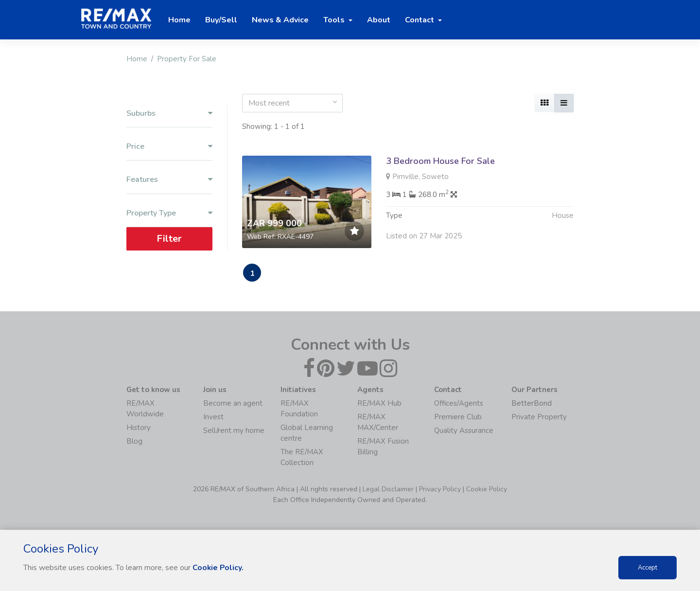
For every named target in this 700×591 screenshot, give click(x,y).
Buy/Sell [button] (221, 20)
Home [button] (179, 20)
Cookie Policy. (219, 568)
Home (137, 59)
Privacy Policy (440, 490)
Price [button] (169, 147)
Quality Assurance (464, 431)
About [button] (379, 20)
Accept (647, 568)
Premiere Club (458, 417)
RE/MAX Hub (379, 404)
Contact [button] (420, 20)
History (139, 428)
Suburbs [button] (169, 114)
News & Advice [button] (280, 20)
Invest (213, 417)
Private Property (539, 417)
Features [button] (169, 180)
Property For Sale (187, 59)
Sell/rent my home (234, 431)
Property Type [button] (169, 213)
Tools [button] (335, 20)
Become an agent (233, 404)
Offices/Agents (459, 404)
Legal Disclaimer (388, 490)
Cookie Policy (487, 490)
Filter (169, 239)
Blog (134, 442)
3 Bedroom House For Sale (440, 161)
